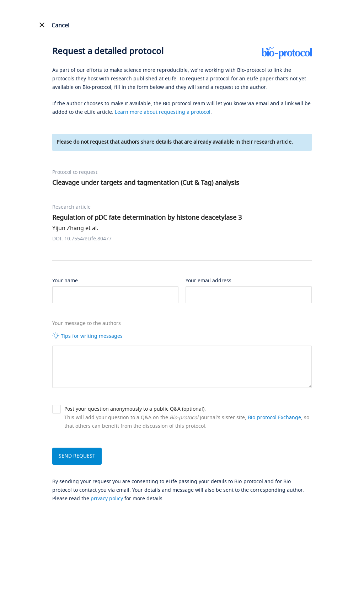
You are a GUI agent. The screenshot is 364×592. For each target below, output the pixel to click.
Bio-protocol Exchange (274, 418)
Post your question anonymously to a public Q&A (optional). (135, 409)
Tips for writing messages (87, 336)
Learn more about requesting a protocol (163, 112)
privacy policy (107, 499)
